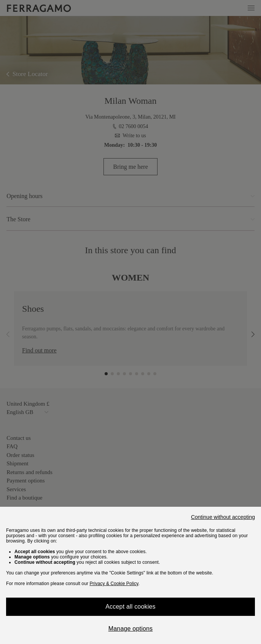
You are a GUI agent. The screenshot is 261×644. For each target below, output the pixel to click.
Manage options (131, 629)
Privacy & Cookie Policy (114, 584)
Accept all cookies (130, 607)
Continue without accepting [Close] (223, 517)
